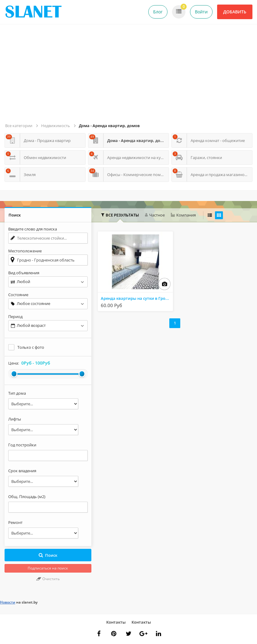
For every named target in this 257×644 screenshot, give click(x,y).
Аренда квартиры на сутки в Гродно (137, 298)
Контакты (116, 622)
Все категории (19, 126)
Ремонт (15, 522)
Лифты (15, 419)
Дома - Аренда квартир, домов (109, 126)
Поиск (48, 555)
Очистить (48, 579)
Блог (158, 12)
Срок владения (22, 471)
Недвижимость (56, 126)
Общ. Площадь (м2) (27, 497)
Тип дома (17, 393)
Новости (8, 602)
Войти (201, 12)
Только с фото (31, 347)
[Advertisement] (129, 76)
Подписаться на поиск (48, 568)
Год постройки (22, 445)
